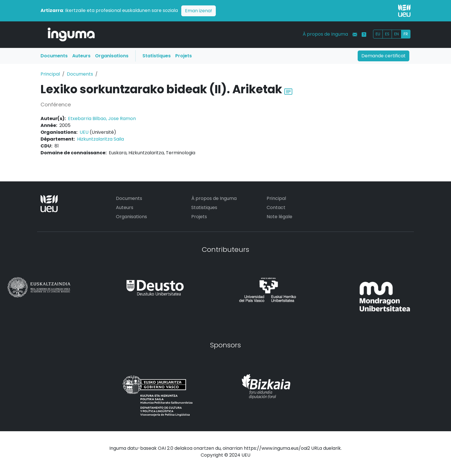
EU (378, 34)
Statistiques (157, 56)
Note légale (279, 217)
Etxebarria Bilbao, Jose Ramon (102, 119)
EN (396, 34)
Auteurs (81, 56)
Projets (184, 56)
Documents (54, 56)
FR (406, 34)
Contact (276, 207)
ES (387, 34)
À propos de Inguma (325, 34)
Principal (50, 74)
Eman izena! (199, 11)
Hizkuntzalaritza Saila (100, 139)
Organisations (112, 56)
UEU (84, 132)
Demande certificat (383, 56)
